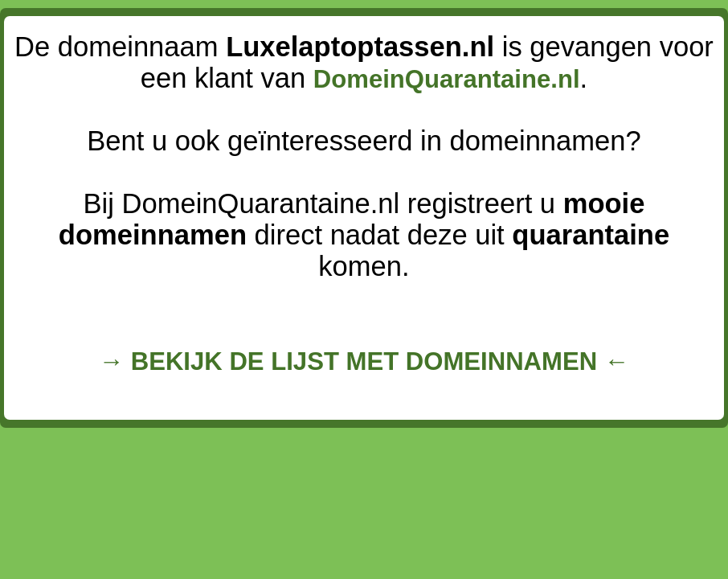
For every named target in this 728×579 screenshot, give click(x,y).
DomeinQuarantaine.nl (447, 79)
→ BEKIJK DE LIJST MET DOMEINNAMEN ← (364, 361)
